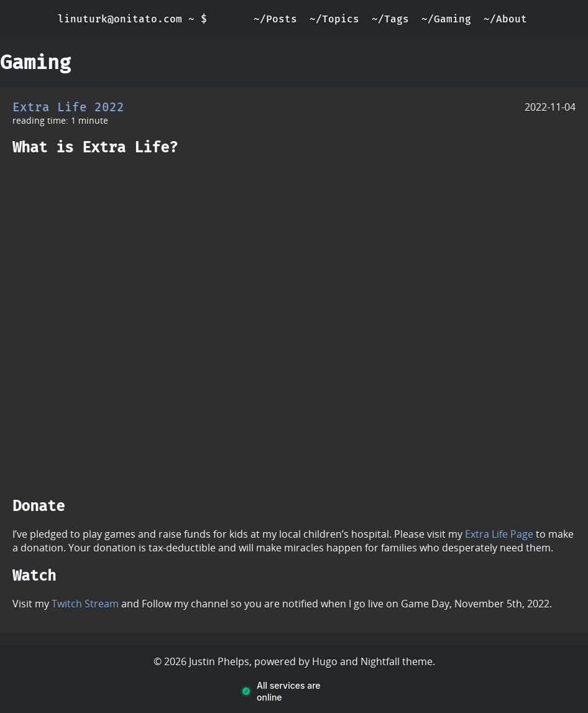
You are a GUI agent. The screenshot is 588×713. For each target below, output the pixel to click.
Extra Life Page (499, 534)
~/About (505, 19)
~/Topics (334, 19)
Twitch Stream (85, 604)
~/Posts (275, 19)
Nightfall (380, 661)
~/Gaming (446, 19)
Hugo (325, 661)
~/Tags (390, 19)
